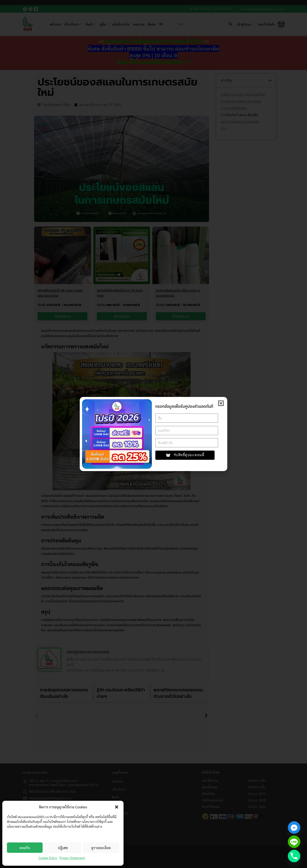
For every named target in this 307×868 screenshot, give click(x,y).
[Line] (294, 842)
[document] (153, 434)
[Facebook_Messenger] (294, 827)
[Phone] (294, 856)
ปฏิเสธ (63, 848)
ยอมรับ (25, 848)
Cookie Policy (48, 858)
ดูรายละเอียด (101, 848)
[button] (117, 807)
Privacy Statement (72, 858)
